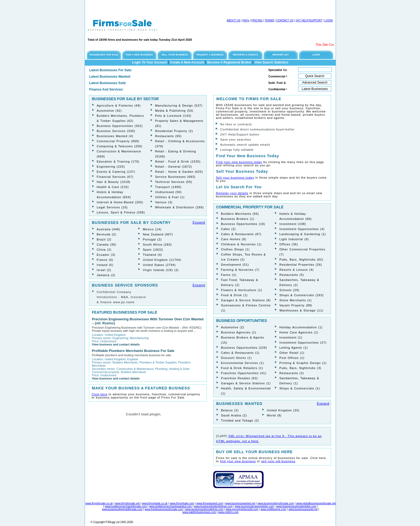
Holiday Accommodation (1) (301, 327)
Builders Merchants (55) (240, 214)
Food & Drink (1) (234, 295)
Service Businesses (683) (175, 177)
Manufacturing (139, 338)
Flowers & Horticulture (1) (242, 290)
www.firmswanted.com (210, 503)
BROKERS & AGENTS (245, 55)
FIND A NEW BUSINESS (139, 55)
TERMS (269, 20)
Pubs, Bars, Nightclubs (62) (301, 260)
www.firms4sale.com (182, 503)
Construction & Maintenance (135, 369)
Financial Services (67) (115, 177)
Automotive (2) (233, 327)
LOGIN (329, 20)
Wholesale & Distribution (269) (179, 207)
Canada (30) (106, 245)
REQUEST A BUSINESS (210, 55)
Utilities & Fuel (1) (170, 197)
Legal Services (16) (112, 207)
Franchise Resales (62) (239, 378)
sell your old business (278, 461)
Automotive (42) (109, 111)
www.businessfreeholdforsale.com (122, 509)
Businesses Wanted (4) (115, 136)
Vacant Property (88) (296, 305)
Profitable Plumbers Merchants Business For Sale (133, 351)
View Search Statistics (271, 62)
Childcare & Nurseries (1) (241, 244)
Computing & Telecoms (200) (120, 146)
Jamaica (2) (106, 275)
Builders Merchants (133, 372)
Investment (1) (291, 337)
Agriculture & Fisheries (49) (119, 106)
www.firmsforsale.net (127, 503)
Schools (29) (289, 290)
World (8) (274, 415)
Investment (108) (293, 224)
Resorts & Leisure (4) (297, 270)
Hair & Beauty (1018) (114, 182)
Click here (100, 394)
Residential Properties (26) (301, 265)
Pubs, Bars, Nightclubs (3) (300, 368)
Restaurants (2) (292, 373)
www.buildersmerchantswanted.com (171, 506)
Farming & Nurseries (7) (240, 270)
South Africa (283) (157, 245)
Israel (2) (104, 270)
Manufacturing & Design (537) (179, 106)
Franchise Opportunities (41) (244, 373)
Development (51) (235, 265)
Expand (199, 223)
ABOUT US (233, 20)
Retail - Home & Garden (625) (179, 172)
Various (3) (164, 202)
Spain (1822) (153, 250)
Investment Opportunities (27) (303, 343)
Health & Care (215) (113, 187)
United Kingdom (115, 335)
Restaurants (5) (292, 275)
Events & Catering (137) (116, 172)
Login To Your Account (149, 62)
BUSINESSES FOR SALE (104, 55)
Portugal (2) (152, 239)
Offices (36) (289, 244)
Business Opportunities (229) (244, 348)
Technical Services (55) (174, 182)
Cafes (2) (228, 229)
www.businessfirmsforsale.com (276, 503)
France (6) (105, 260)
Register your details (232, 193)
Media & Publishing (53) (174, 111)
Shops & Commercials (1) (300, 388)
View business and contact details (116, 344)
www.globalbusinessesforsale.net (316, 503)
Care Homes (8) (234, 239)
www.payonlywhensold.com (242, 509)
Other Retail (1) (292, 353)
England (133, 359)
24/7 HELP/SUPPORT (309, 20)
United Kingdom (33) (283, 410)
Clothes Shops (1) (235, 249)
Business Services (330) (116, 131)
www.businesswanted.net (240, 503)
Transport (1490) (168, 187)
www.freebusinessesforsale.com (164, 509)
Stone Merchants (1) (296, 300)
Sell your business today (235, 178)
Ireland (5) (105, 265)
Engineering (120, 338)
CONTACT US (285, 20)
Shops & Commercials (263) (302, 295)
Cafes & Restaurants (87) (241, 234)
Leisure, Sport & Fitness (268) (121, 212)
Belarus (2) (230, 410)
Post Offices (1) (292, 358)
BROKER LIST (281, 55)
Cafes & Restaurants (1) (240, 353)
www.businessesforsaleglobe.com (296, 506)
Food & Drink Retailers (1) (242, 368)
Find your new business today (239, 162)
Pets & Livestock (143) (173, 116)
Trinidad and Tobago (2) (240, 420)
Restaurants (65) (168, 136)
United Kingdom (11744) (162, 260)
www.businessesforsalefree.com (204, 509)
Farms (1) (229, 275)
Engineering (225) (111, 167)
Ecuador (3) (106, 255)
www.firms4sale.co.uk (155, 503)
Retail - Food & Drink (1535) (178, 161)
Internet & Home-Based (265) (120, 202)
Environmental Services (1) (242, 363)
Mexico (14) (152, 229)
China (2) (104, 250)
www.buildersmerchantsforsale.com (126, 506)
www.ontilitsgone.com (273, 509)
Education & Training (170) (118, 161)
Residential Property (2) (174, 131)
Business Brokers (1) (238, 219)
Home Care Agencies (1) (299, 332)
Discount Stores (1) (236, 358)
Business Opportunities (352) (120, 126)
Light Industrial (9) (294, 239)
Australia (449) (108, 229)
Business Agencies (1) (239, 332)
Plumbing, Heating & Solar (172, 369)
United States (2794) (159, 265)
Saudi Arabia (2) (234, 415)
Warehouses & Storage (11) (301, 310)
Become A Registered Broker (229, 62)
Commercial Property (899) (118, 141)
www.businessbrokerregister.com (254, 506)
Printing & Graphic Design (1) (303, 363)
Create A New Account (187, 62)
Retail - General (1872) (174, 167)
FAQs (246, 20)
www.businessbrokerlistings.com (213, 506)
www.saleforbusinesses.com (199, 512)
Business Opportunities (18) (243, 224)
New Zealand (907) (158, 234)
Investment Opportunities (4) (302, 229)
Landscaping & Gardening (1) (303, 234)
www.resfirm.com (228, 512)
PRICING (257, 20)
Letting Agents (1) (294, 348)
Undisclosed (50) (168, 192)
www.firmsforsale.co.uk (99, 503)
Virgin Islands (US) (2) (161, 270)
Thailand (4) (152, 255)
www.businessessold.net (303, 509)
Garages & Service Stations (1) (246, 383)
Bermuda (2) (106, 234)
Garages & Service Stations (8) (246, 300)
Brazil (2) (104, 239)
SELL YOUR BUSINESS (175, 55)
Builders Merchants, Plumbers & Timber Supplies (145, 362)
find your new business (238, 461)
